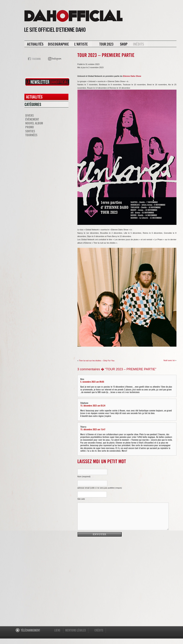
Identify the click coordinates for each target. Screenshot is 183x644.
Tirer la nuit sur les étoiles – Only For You (97, 361)
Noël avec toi (169, 360)
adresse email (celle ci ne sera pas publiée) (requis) (100, 488)
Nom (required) (84, 477)
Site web (81, 499)
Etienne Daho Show (132, 76)
